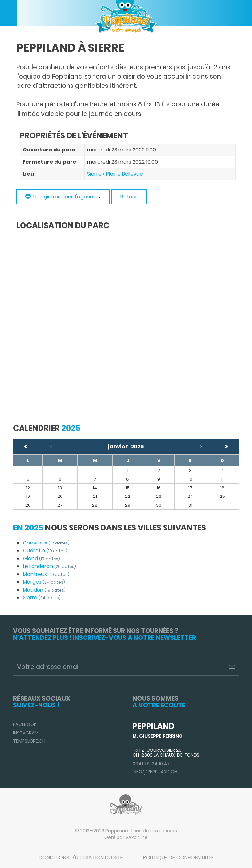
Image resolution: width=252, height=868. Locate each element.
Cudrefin (45, 551)
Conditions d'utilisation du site (81, 857)
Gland (41, 558)
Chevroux (46, 543)
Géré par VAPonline (126, 837)
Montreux (46, 574)
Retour (129, 197)
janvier (119, 446)
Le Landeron (49, 566)
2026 (137, 446)
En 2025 (28, 528)
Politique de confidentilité (178, 857)
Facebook (25, 724)
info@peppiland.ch (155, 772)
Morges (44, 582)
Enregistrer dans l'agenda (63, 197)
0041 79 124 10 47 (151, 764)
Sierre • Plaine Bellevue (115, 174)
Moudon (44, 590)
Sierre (42, 598)
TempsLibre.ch (29, 741)
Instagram (26, 733)
